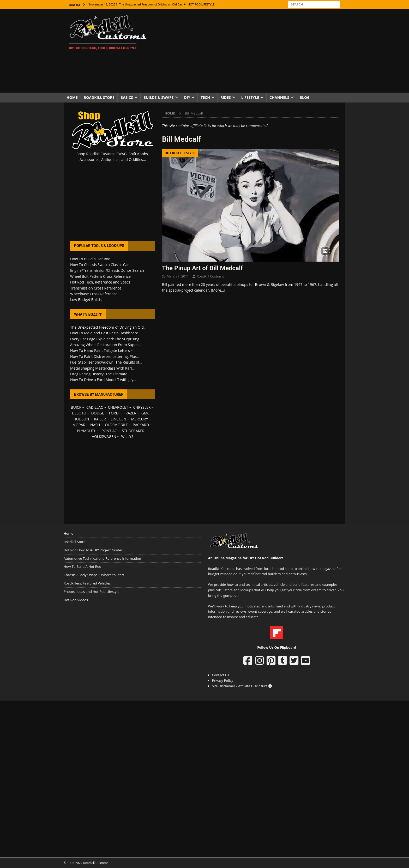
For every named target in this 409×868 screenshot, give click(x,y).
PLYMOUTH (87, 431)
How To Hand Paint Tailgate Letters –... (103, 350)
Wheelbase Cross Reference (94, 294)
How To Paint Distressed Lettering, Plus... (105, 356)
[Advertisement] (250, 51)
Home (72, 97)
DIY (187, 97)
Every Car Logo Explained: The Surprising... (106, 339)
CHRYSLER (142, 407)
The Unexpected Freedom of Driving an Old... (108, 327)
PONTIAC (109, 431)
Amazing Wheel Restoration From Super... (106, 345)
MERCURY (140, 419)
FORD (114, 413)
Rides (226, 97)
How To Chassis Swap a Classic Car (100, 265)
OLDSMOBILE (116, 425)
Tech (205, 97)
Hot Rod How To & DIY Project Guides (93, 550)
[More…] (218, 290)
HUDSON (81, 419)
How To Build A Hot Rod (82, 566)
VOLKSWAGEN (104, 436)
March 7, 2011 (178, 276)
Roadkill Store (99, 97)
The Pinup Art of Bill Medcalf (202, 268)
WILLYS (127, 436)
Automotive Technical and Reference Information (102, 558)
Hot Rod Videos (76, 600)
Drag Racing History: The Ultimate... (100, 374)
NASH (95, 425)
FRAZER (130, 413)
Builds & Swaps (159, 97)
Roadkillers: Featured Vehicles (87, 583)
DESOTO (79, 413)
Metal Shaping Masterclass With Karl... (102, 368)
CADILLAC (95, 407)
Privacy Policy (223, 680)
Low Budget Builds (86, 300)
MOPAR (79, 425)
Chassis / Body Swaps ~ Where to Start (94, 575)
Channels (279, 97)
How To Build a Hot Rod (90, 259)
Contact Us (221, 675)
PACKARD (141, 425)
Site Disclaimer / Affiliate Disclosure (242, 686)
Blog (305, 97)
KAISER (100, 419)
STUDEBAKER (133, 431)
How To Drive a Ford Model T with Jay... (103, 380)
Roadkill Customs (210, 276)
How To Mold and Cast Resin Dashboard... (106, 333)
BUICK (76, 407)
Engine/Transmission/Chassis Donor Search (107, 270)
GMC (146, 413)
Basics (127, 97)
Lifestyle (250, 97)
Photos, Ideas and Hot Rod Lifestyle (91, 592)
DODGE (98, 413)
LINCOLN (119, 419)
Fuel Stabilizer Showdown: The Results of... (106, 362)
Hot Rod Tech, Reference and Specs (100, 282)
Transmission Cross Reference (96, 288)
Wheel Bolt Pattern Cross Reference (100, 276)
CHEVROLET (118, 407)
